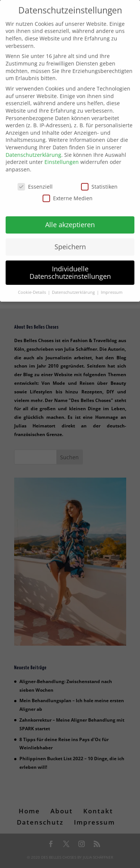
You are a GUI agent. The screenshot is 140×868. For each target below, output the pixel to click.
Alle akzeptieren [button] (70, 220)
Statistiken (99, 181)
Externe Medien (68, 193)
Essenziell (35, 181)
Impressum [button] (112, 287)
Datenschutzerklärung (33, 150)
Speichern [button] (70, 242)
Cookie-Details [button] (32, 287)
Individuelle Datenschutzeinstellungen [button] (70, 268)
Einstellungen (62, 157)
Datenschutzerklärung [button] (74, 287)
